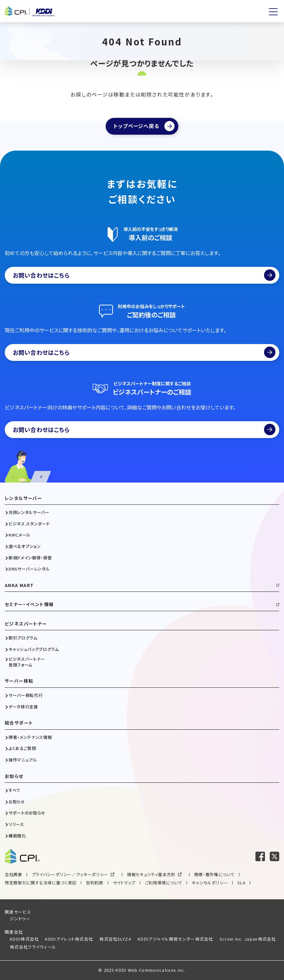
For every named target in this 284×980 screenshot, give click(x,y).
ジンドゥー (20, 919)
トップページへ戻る (136, 126)
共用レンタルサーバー (29, 512)
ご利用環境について (164, 883)
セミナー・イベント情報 (29, 604)
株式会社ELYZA (115, 939)
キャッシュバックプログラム (34, 649)
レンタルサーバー (23, 498)
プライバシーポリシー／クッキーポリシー (70, 874)
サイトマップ (124, 883)
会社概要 (13, 874)
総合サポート (19, 723)
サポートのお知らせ (27, 813)
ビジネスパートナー (26, 624)
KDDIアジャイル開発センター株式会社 (175, 939)
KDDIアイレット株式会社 (69, 939)
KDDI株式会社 (24, 939)
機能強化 (17, 836)
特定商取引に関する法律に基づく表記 (41, 883)
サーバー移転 (19, 681)
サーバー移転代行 (26, 695)
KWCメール (20, 535)
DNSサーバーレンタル (29, 569)
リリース (16, 824)
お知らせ (14, 776)
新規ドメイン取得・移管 (30, 558)
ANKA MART (19, 585)
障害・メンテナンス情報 (30, 737)
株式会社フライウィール (33, 947)
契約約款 (95, 883)
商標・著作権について (215, 874)
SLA (241, 883)
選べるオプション (25, 546)
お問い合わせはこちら (144, 275)
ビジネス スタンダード (29, 524)
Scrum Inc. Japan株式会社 (248, 939)
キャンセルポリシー (210, 883)
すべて (15, 790)
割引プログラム (23, 638)
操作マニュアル (23, 760)
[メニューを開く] (273, 12)
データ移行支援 (23, 707)
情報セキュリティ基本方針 (151, 874)
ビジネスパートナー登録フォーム (27, 662)
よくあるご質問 (22, 748)
